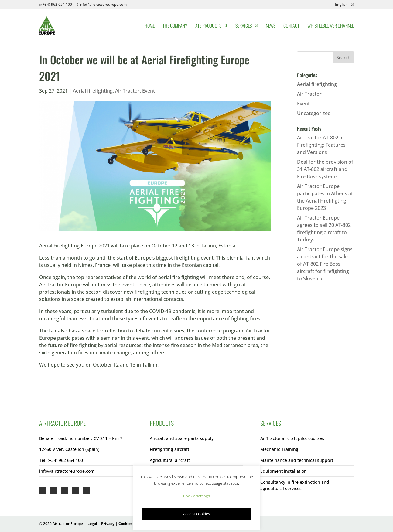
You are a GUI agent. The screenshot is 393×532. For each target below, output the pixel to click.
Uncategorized (314, 113)
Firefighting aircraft (169, 449)
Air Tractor (127, 91)
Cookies (125, 524)
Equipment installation (284, 471)
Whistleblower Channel (331, 26)
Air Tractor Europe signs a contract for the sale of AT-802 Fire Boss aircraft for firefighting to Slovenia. (325, 264)
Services (244, 26)
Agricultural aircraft (170, 460)
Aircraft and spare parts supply (182, 438)
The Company (175, 26)
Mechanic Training (279, 449)
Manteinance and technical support (297, 460)
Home (150, 26)
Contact (291, 26)
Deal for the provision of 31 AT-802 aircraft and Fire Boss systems (325, 169)
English (341, 5)
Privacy (108, 524)
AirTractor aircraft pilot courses (292, 438)
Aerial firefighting (93, 91)
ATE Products (208, 26)
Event (149, 91)
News (271, 26)
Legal (92, 524)
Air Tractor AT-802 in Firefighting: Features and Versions (321, 145)
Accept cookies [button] (196, 514)
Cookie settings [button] (196, 496)
